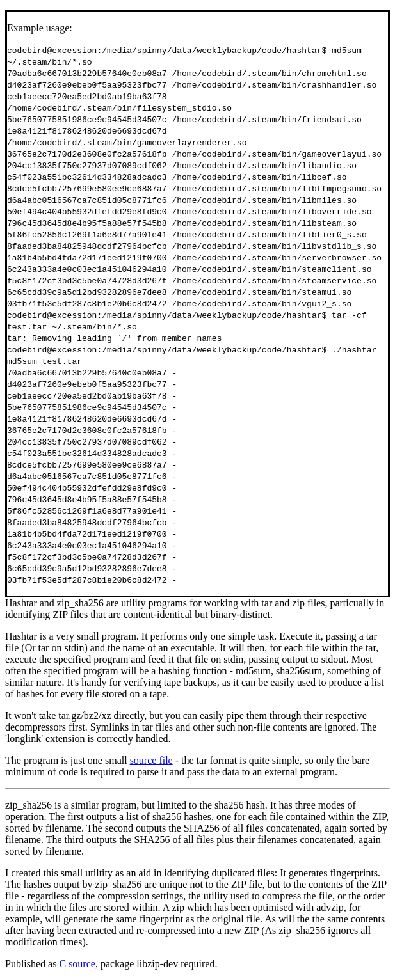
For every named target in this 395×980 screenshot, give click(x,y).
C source (77, 964)
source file (151, 760)
